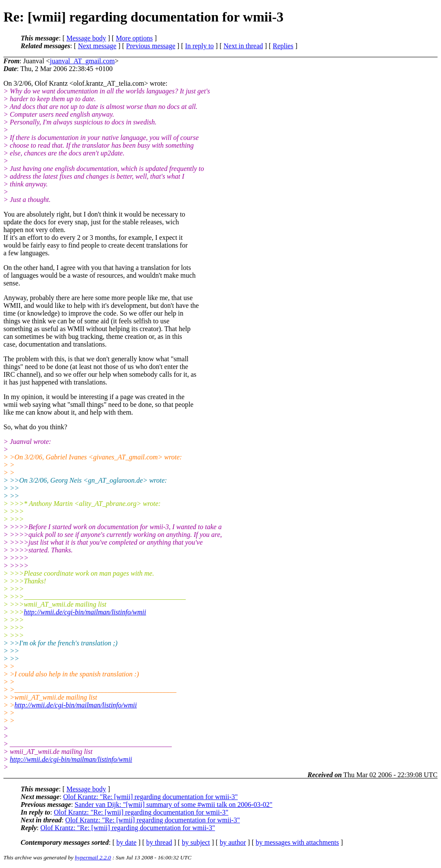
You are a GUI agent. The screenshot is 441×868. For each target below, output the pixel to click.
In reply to (200, 46)
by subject (196, 842)
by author (233, 842)
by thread (159, 842)
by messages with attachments (297, 842)
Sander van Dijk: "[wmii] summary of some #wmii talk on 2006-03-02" (173, 804)
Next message (97, 46)
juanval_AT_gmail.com (82, 61)
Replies (283, 46)
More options (134, 38)
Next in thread (243, 46)
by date (126, 842)
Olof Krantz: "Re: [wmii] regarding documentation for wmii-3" (151, 797)
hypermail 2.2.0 (93, 857)
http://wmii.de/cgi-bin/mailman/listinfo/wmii (85, 612)
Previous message (151, 46)
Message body (86, 38)
